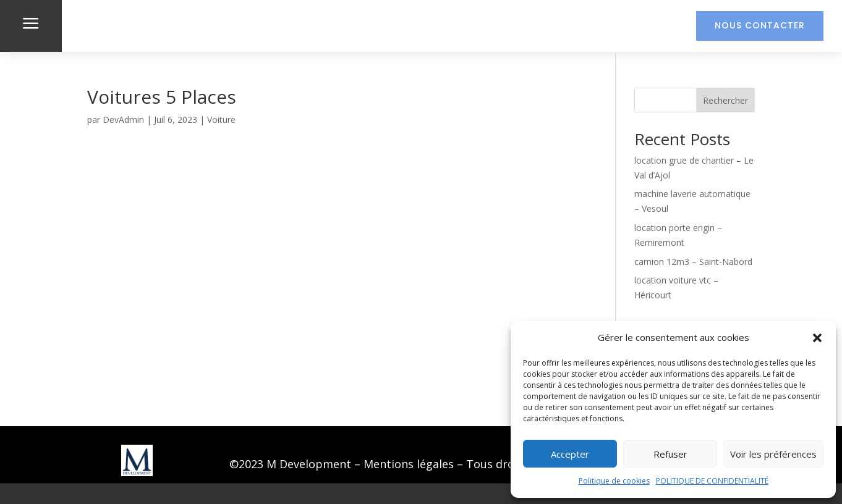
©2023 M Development (290, 464)
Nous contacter (760, 25)
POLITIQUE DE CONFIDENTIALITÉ (712, 481)
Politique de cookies (614, 481)
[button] (817, 338)
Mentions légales (409, 464)
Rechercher (725, 100)
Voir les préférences (773, 454)
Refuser (670, 454)
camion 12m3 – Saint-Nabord (693, 262)
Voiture (221, 120)
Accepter (570, 454)
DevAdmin (123, 120)
